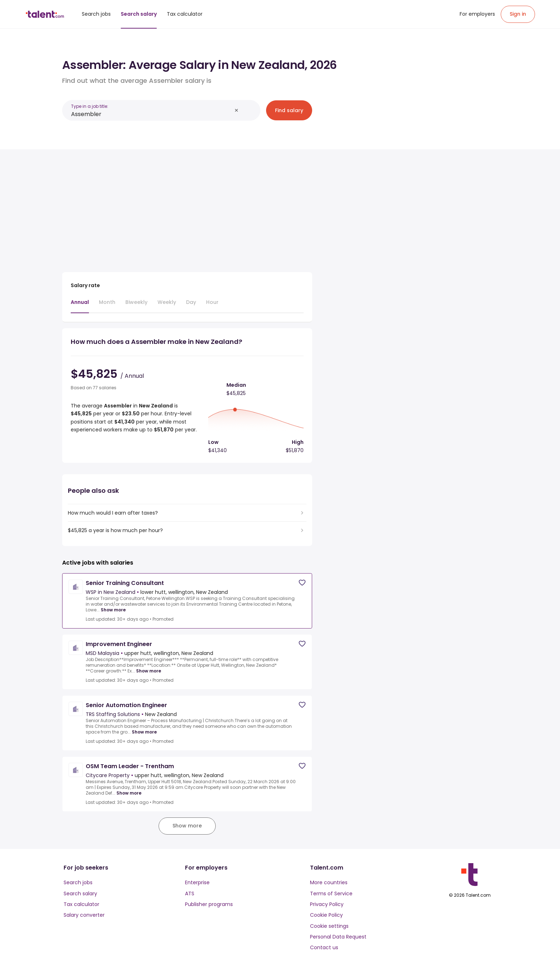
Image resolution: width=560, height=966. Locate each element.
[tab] (80, 306)
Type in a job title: (90, 106)
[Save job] (302, 583)
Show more (113, 610)
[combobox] (151, 114)
